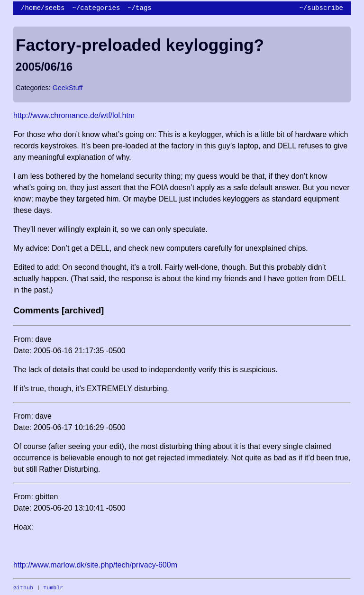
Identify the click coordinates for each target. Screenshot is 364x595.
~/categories (96, 8)
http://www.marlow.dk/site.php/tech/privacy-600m (95, 565)
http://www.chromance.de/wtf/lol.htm (74, 115)
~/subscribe (321, 8)
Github (23, 588)
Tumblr (53, 588)
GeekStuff (68, 88)
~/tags (139, 8)
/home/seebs (43, 8)
